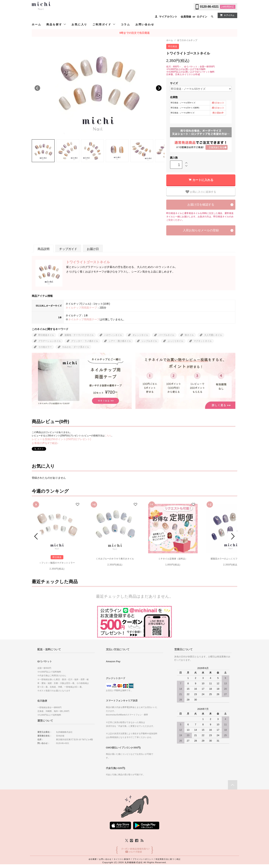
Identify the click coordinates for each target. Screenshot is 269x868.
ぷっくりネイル (175, 341)
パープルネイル (166, 335)
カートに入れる (203, 180)
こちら (108, 436)
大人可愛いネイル (213, 335)
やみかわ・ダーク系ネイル (76, 347)
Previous (37, 88)
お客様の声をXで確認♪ (45, 443)
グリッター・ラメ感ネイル (85, 341)
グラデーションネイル (50, 341)
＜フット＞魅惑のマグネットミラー (57, 563)
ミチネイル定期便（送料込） (173, 559)
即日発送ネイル (46, 335)
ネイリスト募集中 (122, 859)
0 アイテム (227, 15)
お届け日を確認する (201, 205)
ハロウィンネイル (113, 335)
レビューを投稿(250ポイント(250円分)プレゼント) (61, 439)
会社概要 (93, 859)
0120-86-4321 (209, 7)
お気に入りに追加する (201, 192)
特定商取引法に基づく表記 (168, 859)
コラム (126, 24)
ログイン (202, 17)
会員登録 (186, 17)
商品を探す (56, 24)
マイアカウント (168, 17)
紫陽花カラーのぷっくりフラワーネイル (231, 559)
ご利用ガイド (104, 24)
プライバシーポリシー (143, 859)
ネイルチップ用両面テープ (81, 308)
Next (159, 88)
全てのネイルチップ (187, 40)
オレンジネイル (140, 335)
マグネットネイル (203, 341)
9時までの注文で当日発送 (134, 33)
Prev (37, 536)
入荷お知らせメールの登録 (201, 230)
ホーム (36, 24)
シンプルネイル (149, 341)
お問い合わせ (145, 24)
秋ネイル (189, 335)
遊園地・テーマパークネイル (79, 335)
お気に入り (79, 24)
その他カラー (45, 347)
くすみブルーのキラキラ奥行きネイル (115, 559)
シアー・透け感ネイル (120, 341)
